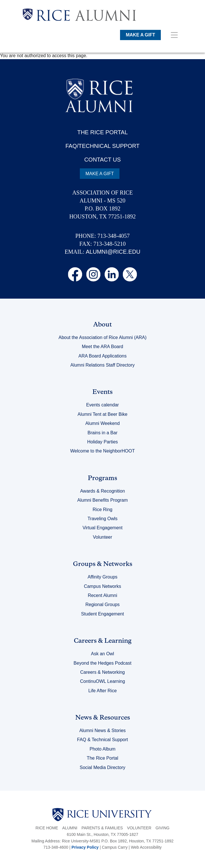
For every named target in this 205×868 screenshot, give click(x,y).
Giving (162, 828)
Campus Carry (115, 847)
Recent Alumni (102, 595)
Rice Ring (102, 510)
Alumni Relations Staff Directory (103, 365)
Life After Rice (103, 691)
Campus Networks (102, 586)
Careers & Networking (102, 672)
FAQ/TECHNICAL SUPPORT (102, 146)
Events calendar (102, 405)
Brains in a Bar (102, 433)
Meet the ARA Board (102, 347)
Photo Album (102, 749)
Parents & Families (102, 828)
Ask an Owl (102, 654)
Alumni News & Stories (102, 730)
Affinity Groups (102, 577)
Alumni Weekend (102, 423)
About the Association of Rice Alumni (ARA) (102, 337)
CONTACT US (102, 160)
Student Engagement (102, 614)
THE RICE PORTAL (102, 132)
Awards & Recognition (102, 491)
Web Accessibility (146, 847)
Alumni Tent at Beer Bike (102, 414)
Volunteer (103, 537)
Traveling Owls (102, 519)
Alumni (70, 828)
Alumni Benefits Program (102, 500)
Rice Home (47, 828)
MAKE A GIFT (140, 35)
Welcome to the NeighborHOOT (102, 451)
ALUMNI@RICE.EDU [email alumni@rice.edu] (113, 252)
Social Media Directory (102, 767)
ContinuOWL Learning (103, 681)
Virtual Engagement (102, 528)
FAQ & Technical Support (102, 740)
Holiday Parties (103, 442)
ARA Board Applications (102, 356)
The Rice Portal (102, 758)
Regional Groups (102, 604)
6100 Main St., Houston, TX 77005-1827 (102, 834)
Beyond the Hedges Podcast (102, 663)
